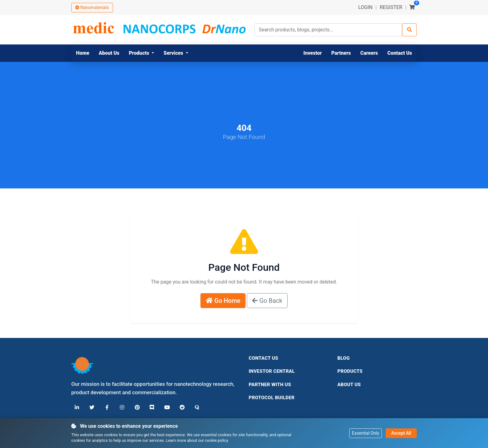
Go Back (267, 301)
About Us (349, 385)
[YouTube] (167, 408)
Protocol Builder (272, 398)
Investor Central (272, 371)
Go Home (223, 301)
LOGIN (365, 7)
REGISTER (391, 7)
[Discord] (152, 408)
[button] (142, 53)
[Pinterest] (137, 408)
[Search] (409, 30)
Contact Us (263, 358)
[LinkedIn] (77, 408)
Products (350, 371)
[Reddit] (181, 408)
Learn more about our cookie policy (197, 440)
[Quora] (196, 408)
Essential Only (366, 433)
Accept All (401, 433)
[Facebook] (107, 408)
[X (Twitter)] (92, 408)
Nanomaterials (92, 7)
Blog (344, 358)
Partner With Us (270, 385)
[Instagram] (122, 408)
